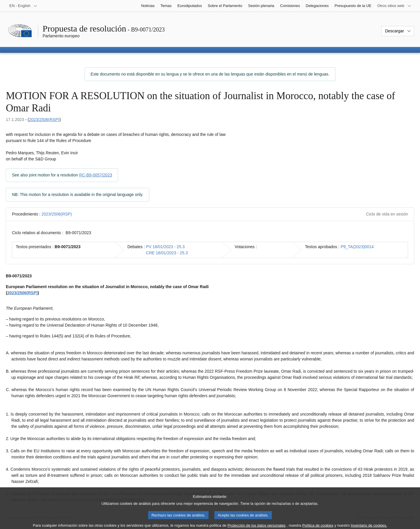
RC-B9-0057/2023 (96, 175)
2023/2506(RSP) (44, 120)
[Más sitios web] (394, 6)
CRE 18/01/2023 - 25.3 (167, 253)
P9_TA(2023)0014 (357, 247)
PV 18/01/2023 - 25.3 (165, 247)
